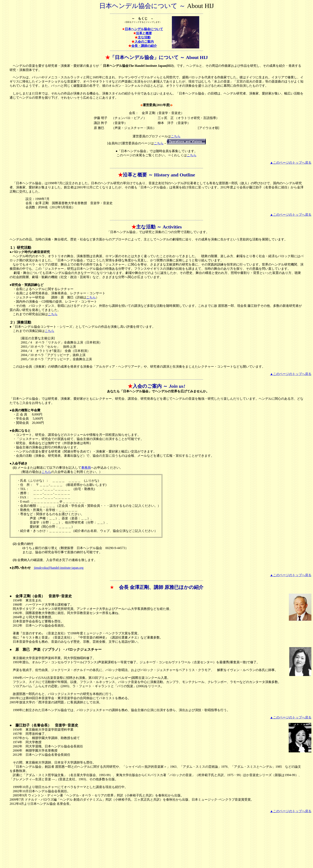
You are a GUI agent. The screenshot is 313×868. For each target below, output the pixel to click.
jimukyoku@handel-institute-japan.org (59, 568)
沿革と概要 (144, 33)
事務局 (86, 468)
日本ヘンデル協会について (144, 29)
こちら (176, 136)
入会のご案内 (144, 42)
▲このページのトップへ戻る (291, 163)
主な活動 (144, 37)
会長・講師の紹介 (144, 46)
